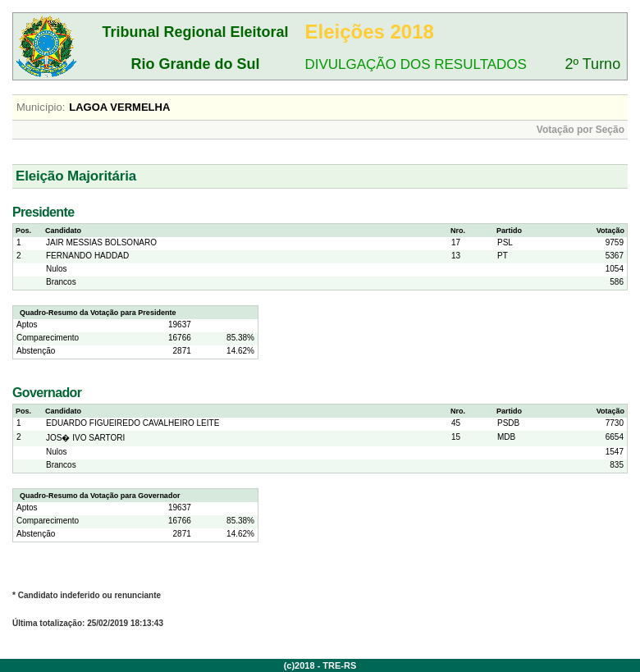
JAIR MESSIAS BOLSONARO (101, 242)
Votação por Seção (581, 130)
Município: (41, 107)
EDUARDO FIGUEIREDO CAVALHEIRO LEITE (133, 423)
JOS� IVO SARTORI (85, 438)
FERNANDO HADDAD (87, 256)
